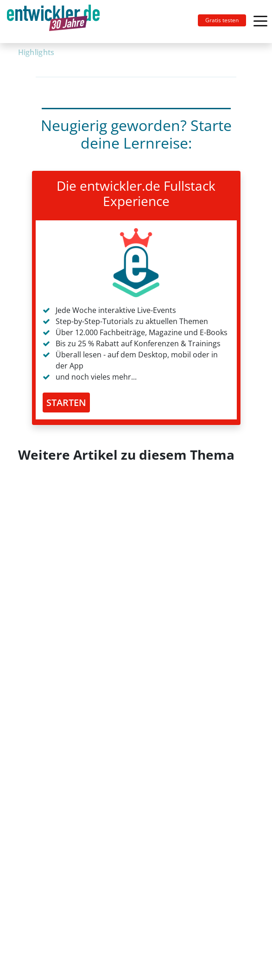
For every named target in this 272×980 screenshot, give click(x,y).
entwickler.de (53, 23)
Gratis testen (222, 20)
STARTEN (66, 403)
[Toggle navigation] (57, 22)
